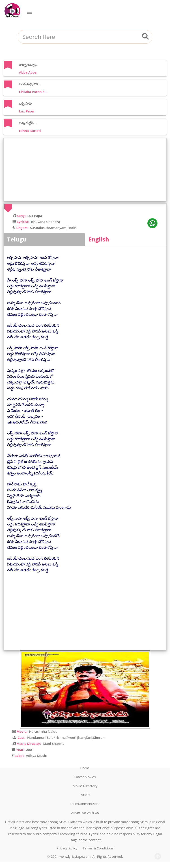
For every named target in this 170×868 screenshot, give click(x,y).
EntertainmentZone (85, 804)
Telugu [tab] (17, 239)
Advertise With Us (85, 813)
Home (85, 768)
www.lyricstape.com (75, 856)
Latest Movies (85, 777)
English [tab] (99, 239)
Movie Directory (85, 786)
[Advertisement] (86, 170)
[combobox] (80, 37)
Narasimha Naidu (43, 731)
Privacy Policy (67, 848)
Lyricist (85, 795)
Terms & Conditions (98, 848)
